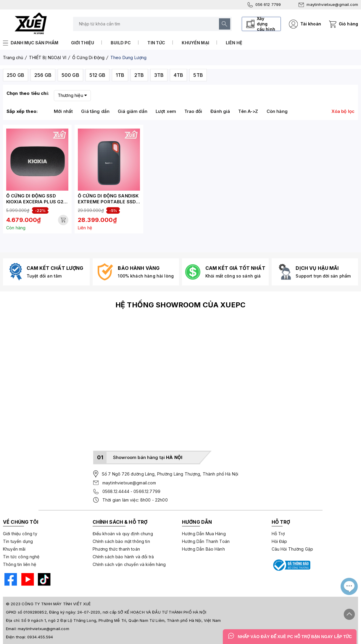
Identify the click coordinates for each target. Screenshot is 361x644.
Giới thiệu (83, 43)
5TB (198, 75)
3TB (159, 75)
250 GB (16, 75)
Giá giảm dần (133, 111)
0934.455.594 (40, 637)
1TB (120, 75)
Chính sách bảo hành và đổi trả (123, 557)
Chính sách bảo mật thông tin (121, 541)
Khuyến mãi (14, 549)
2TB (139, 75)
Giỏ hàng (348, 24)
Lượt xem (166, 111)
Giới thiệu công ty (20, 534)
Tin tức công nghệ (21, 557)
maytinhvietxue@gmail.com (328, 4)
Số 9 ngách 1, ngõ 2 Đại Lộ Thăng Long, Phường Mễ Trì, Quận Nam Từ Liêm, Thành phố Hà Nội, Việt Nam (121, 620)
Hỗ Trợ (278, 534)
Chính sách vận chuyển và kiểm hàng (129, 564)
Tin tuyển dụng (18, 541)
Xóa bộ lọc (343, 111)
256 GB (43, 75)
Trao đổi (193, 111)
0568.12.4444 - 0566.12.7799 (131, 491)
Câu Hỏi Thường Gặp (292, 549)
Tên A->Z (248, 111)
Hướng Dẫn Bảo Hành (203, 549)
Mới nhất (63, 111)
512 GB (97, 75)
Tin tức (156, 43)
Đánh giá (220, 111)
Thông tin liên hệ (20, 564)
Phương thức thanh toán (116, 549)
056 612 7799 (264, 5)
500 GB (70, 75)
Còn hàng (277, 111)
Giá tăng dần (95, 111)
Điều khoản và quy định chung (123, 534)
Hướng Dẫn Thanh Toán (206, 541)
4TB (178, 75)
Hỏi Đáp (279, 541)
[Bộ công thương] (291, 565)
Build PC (121, 43)
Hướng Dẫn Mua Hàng (204, 534)
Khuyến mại (195, 43)
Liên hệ (234, 43)
